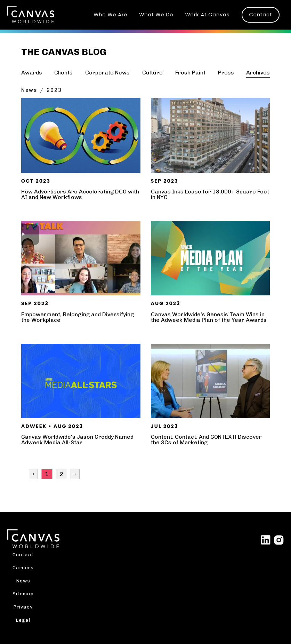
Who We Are (110, 15)
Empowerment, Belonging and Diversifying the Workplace (78, 317)
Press (226, 73)
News (29, 90)
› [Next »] (75, 474)
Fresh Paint (190, 73)
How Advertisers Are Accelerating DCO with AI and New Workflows (80, 194)
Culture (152, 73)
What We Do (156, 15)
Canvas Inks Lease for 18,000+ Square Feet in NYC (210, 194)
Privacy (23, 607)
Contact (261, 15)
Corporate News (107, 73)
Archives (258, 73)
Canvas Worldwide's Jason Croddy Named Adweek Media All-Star (77, 440)
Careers (23, 567)
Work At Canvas (208, 15)
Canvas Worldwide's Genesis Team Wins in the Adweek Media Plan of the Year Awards (209, 317)
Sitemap (23, 594)
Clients (63, 73)
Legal (23, 620)
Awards (32, 73)
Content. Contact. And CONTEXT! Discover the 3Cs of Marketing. (206, 440)
